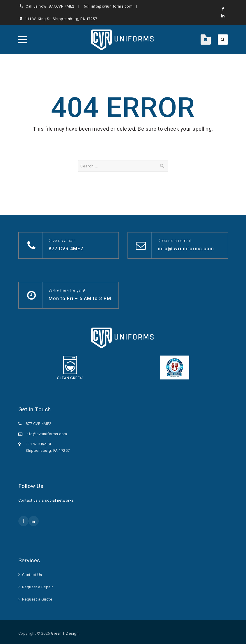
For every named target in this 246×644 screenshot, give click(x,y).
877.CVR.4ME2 (62, 6)
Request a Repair (38, 587)
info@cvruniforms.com (112, 6)
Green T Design (65, 633)
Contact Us (32, 575)
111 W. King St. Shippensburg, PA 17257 (61, 19)
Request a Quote (37, 599)
